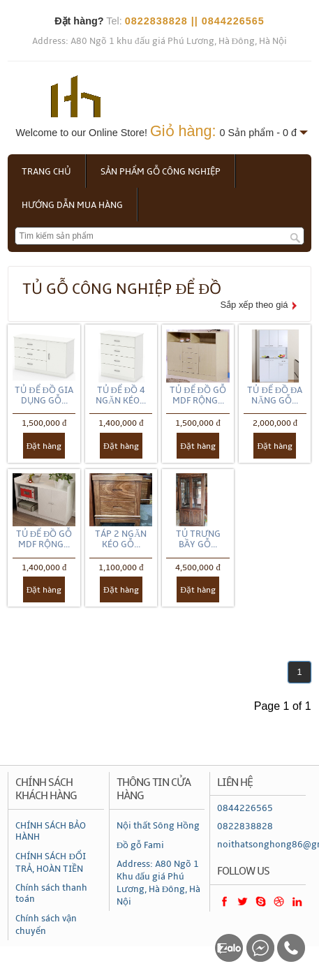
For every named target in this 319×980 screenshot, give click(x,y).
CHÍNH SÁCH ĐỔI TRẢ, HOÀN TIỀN (50, 863)
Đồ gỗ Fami (140, 845)
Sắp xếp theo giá (254, 305)
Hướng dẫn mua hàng (72, 205)
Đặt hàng (44, 446)
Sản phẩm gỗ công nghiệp (161, 172)
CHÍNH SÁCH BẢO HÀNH (51, 831)
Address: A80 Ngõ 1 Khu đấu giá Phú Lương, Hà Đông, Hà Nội (158, 883)
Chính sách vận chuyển (46, 925)
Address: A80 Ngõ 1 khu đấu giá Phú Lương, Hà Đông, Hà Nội (159, 41)
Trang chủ (46, 172)
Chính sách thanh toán (51, 893)
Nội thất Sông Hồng (158, 826)
